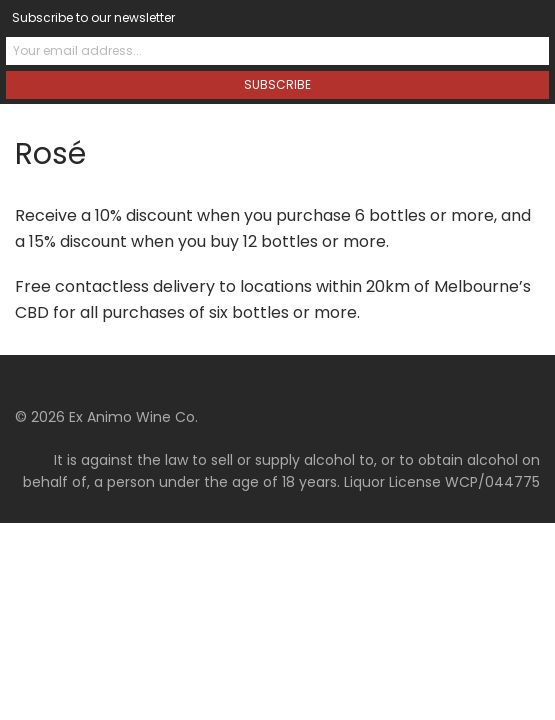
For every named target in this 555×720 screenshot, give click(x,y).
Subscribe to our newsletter (93, 17)
